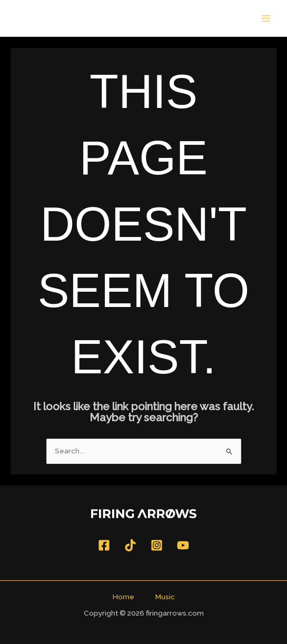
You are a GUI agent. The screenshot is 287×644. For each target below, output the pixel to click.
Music (165, 597)
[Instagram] (157, 545)
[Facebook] (104, 545)
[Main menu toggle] (266, 18)
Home (123, 597)
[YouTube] (183, 545)
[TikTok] (130, 545)
